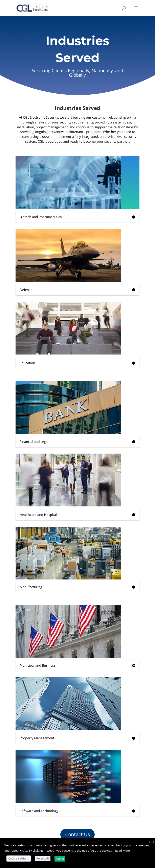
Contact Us (77, 834)
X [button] (151, 842)
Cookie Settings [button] (19, 858)
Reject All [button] (43, 858)
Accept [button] (60, 859)
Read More (122, 851)
